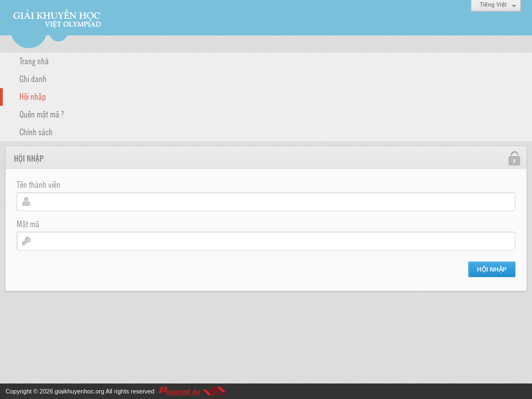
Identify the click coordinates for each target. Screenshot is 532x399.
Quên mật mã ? (42, 114)
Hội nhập (33, 96)
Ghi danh (33, 78)
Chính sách (36, 131)
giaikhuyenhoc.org (80, 391)
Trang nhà (34, 60)
